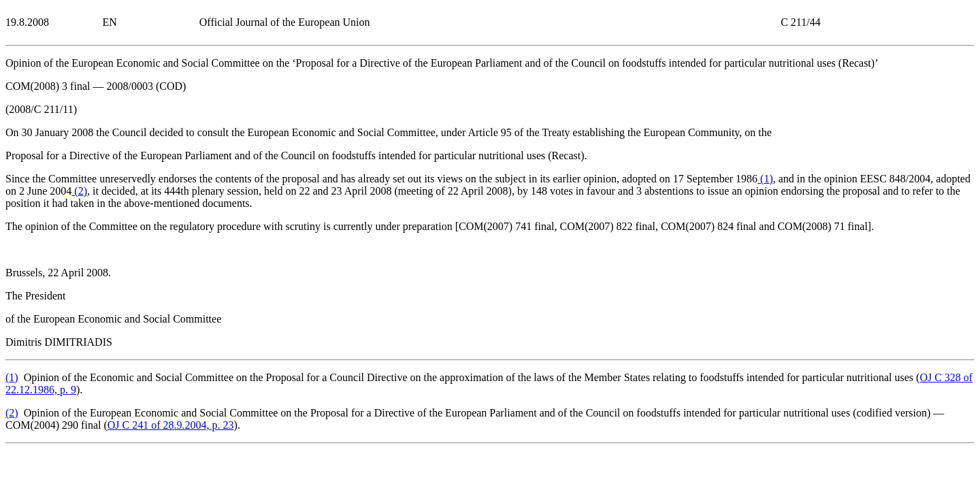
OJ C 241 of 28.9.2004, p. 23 (171, 425)
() (765, 179)
